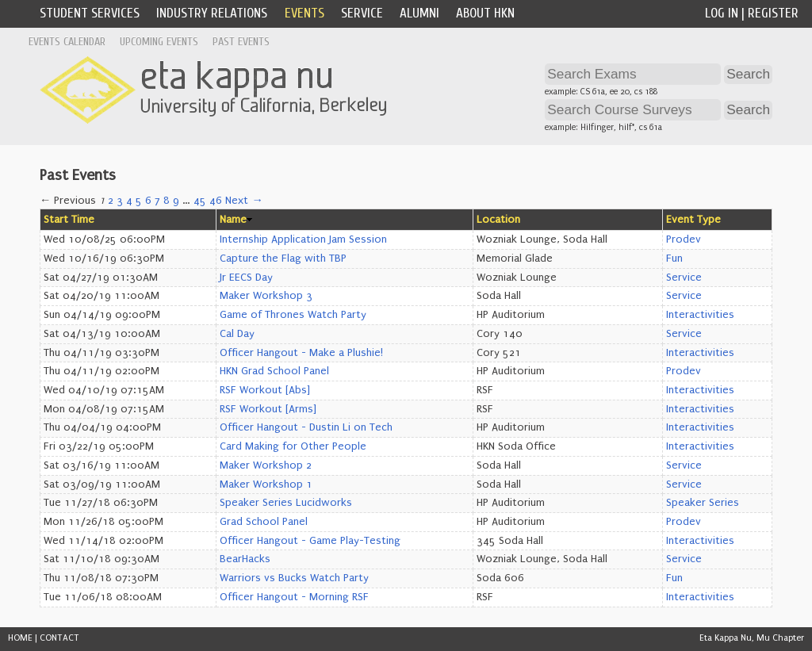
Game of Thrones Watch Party (293, 315)
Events (304, 13)
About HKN (485, 13)
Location (498, 220)
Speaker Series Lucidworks (286, 503)
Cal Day (237, 334)
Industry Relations (212, 13)
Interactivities (700, 315)
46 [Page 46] (216, 201)
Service (362, 13)
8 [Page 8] (167, 201)
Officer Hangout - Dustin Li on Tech (306, 427)
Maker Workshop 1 (266, 484)
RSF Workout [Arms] (268, 409)
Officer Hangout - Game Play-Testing (310, 541)
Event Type (693, 220)
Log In (722, 13)
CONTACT (59, 638)
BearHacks (245, 559)
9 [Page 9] (176, 201)
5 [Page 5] (139, 201)
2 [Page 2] (111, 201)
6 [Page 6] (148, 201)
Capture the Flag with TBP (283, 258)
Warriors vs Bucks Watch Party (294, 578)
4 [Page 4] (129, 201)
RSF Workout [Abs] (265, 390)
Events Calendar (67, 42)
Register (773, 13)
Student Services (90, 13)
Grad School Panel (264, 522)
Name (233, 220)
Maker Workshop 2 (266, 465)
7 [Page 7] (157, 201)
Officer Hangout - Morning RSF (294, 597)
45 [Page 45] (200, 201)
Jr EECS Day (246, 278)
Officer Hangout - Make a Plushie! (301, 353)
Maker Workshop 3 (266, 296)
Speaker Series (703, 503)
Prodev (684, 239)
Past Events (241, 42)
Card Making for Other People (293, 446)
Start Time (69, 220)
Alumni (419, 13)
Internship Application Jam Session (303, 239)
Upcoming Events (159, 42)
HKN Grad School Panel (274, 371)
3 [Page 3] (120, 201)
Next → (244, 201)
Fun (674, 258)
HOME (20, 638)
